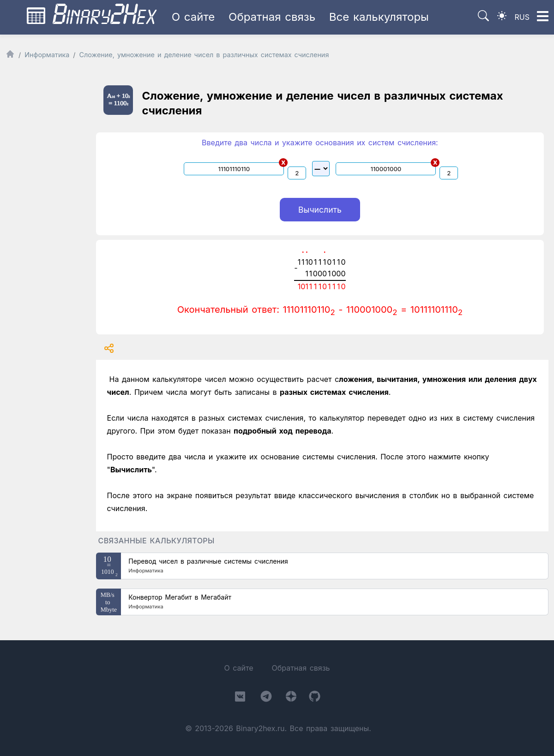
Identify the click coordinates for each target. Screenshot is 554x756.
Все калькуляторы (379, 17)
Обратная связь (272, 17)
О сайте (193, 17)
